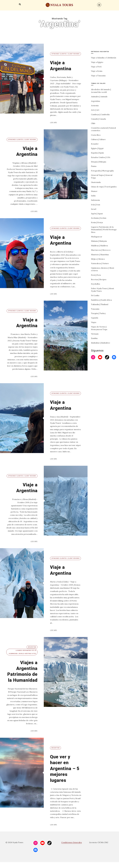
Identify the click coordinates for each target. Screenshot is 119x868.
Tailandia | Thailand (100, 304)
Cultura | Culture (98, 139)
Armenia (95, 105)
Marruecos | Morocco (101, 250)
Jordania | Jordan (99, 218)
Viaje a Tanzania (98, 76)
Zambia (94, 338)
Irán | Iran (96, 205)
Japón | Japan (97, 214)
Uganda (95, 318)
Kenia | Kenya (97, 222)
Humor (94, 191)
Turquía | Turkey (98, 313)
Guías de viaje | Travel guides (104, 187)
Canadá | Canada (98, 119)
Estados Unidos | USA (101, 157)
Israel (94, 209)
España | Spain (97, 153)
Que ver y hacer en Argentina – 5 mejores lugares (64, 774)
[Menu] (99, 5)
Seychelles (96, 284)
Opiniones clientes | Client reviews (65, 54)
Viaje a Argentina (62, 65)
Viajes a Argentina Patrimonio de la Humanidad (24, 674)
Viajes (94, 322)
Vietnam (95, 334)
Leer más (54, 123)
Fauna (94, 166)
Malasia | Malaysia (99, 241)
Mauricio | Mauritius (100, 255)
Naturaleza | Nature (100, 263)
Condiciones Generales (72, 848)
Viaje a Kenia (97, 71)
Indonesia (95, 200)
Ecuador (95, 144)
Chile (93, 123)
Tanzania (95, 309)
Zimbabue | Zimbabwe (101, 343)
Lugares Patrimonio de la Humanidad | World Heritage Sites (22, 652)
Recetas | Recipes (99, 279)
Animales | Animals (99, 97)
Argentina (32, 647)
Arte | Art (95, 110)
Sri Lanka (95, 295)
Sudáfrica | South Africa (101, 300)
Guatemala (96, 182)
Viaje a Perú (96, 67)
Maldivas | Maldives (99, 246)
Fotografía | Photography (102, 171)
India (93, 196)
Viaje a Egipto (97, 62)
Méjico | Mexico (98, 259)
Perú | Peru (96, 275)
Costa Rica (96, 135)
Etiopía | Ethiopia (99, 162)
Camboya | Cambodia (100, 114)
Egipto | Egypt (97, 148)
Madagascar (97, 237)
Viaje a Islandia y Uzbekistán (104, 58)
